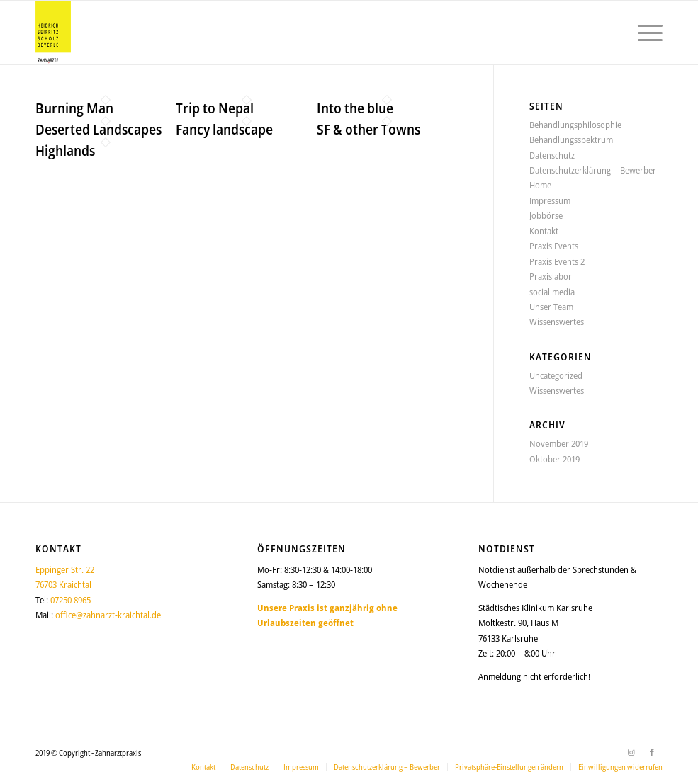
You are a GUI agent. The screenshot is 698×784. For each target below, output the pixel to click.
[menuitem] (643, 33)
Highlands (65, 150)
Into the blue (355, 108)
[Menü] (643, 33)
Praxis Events (554, 246)
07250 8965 (71, 600)
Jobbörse (546, 215)
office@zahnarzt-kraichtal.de (108, 615)
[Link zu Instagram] (631, 752)
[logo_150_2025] (53, 33)
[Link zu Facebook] (652, 752)
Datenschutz (552, 155)
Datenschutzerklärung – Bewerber (593, 170)
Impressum (550, 200)
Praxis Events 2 (557, 261)
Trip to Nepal (215, 108)
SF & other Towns (368, 129)
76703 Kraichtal (63, 584)
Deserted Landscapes (98, 129)
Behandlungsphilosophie (575, 125)
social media (552, 292)
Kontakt (544, 231)
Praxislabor (551, 276)
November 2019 (559, 443)
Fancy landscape (224, 129)
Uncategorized (556, 375)
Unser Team (551, 307)
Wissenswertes (557, 322)
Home (540, 185)
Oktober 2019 (555, 459)
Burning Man (74, 108)
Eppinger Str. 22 (65, 569)
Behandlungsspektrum (571, 140)
